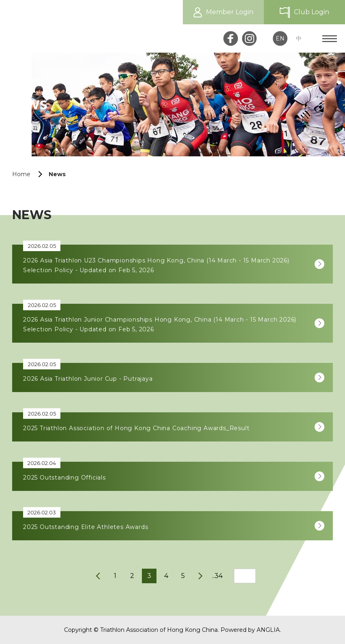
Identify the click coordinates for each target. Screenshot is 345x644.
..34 (217, 576)
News (57, 174)
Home (21, 174)
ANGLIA (268, 630)
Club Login (312, 12)
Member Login (230, 12)
